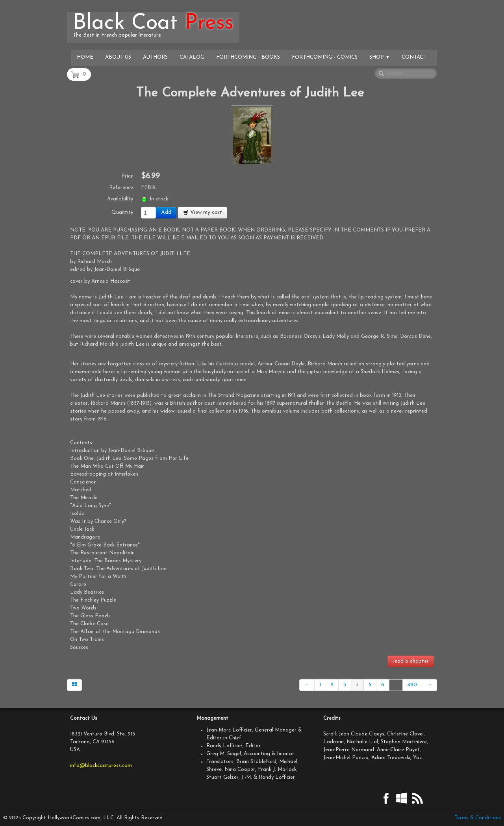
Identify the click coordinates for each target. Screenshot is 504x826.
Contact (414, 57)
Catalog (192, 57)
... (396, 685)
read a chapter (411, 661)
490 (412, 685)
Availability (120, 199)
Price (127, 176)
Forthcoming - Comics (325, 57)
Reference (121, 188)
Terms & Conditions (478, 818)
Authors (155, 57)
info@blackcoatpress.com (101, 766)
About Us (118, 57)
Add (166, 212)
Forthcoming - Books (248, 57)
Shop (380, 57)
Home (85, 57)
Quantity (122, 212)
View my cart (203, 212)
